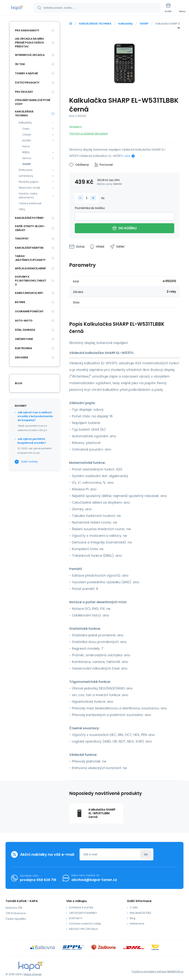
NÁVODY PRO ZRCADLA (83, 929)
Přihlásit (146, 854)
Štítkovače (26, 170)
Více (127, 156)
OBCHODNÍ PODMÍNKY (83, 913)
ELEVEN (26, 140)
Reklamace (137, 924)
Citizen (27, 135)
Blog (133, 918)
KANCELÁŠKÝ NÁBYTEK (29, 248)
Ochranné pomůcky (29, 311)
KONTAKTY (76, 918)
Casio (26, 129)
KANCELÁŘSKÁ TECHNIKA (95, 24)
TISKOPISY (22, 239)
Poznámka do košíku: (90, 208)
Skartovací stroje (29, 188)
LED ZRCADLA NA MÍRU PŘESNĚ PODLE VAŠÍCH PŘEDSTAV (29, 43)
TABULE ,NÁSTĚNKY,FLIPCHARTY (30, 258)
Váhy (22, 209)
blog (19, 383)
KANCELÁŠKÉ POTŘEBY (29, 218)
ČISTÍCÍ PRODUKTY (27, 83)
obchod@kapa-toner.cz (94, 880)
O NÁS (134, 908)
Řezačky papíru (29, 182)
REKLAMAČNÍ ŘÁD (141, 913)
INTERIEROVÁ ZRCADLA (30, 55)
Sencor (27, 158)
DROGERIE (22, 357)
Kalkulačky (126, 24)
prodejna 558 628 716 (38, 880)
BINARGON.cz (175, 972)
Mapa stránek (33, 974)
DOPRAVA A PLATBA (81, 908)
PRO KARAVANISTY (27, 30)
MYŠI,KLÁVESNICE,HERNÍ (30, 268)
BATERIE (20, 302)
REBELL (26, 152)
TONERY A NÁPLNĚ (26, 73)
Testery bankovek (30, 203)
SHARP (144, 24)
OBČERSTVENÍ (24, 339)
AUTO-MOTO (24, 321)
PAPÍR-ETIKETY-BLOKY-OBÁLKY (30, 228)
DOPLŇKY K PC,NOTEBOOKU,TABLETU (31, 281)
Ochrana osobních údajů (85, 924)
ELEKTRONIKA (24, 348)
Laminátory (26, 176)
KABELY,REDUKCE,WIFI (29, 293)
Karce (26, 146)
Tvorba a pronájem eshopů (149, 972)
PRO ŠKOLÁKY (24, 92)
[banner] (17, 8)
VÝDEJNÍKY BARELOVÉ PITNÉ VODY (33, 102)
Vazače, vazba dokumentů (28, 196)
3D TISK (20, 64)
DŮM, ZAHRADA (25, 330)
